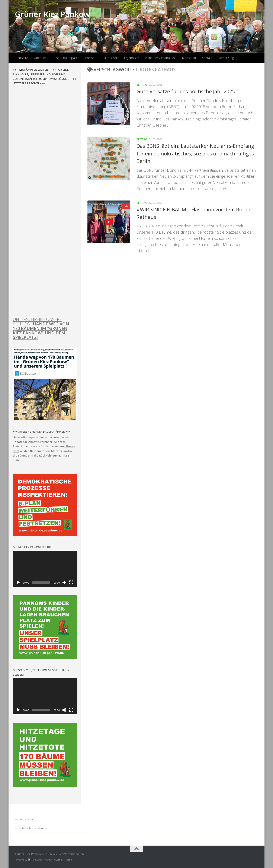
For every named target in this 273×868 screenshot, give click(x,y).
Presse (90, 58)
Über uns (40, 58)
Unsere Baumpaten (66, 58)
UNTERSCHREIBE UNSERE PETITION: (41, 328)
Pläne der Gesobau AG (161, 58)
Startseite (21, 58)
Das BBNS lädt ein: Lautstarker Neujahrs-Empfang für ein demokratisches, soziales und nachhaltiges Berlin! (195, 153)
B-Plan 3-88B (109, 58)
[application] (45, 569)
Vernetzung (226, 58)
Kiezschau (189, 58)
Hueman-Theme (63, 860)
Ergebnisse (132, 58)
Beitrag (142, 85)
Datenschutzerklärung (33, 828)
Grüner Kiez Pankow (52, 14)
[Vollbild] (71, 583)
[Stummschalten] (64, 583)
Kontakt (207, 58)
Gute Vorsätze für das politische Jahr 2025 (186, 91)
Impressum (26, 819)
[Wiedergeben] (18, 583)
